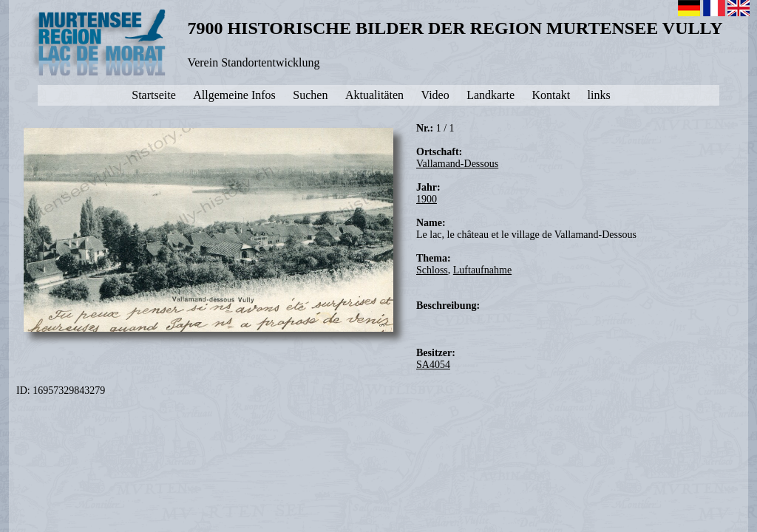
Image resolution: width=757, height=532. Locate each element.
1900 (427, 199)
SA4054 (433, 365)
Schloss (432, 270)
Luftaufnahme (482, 270)
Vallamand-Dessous (457, 164)
